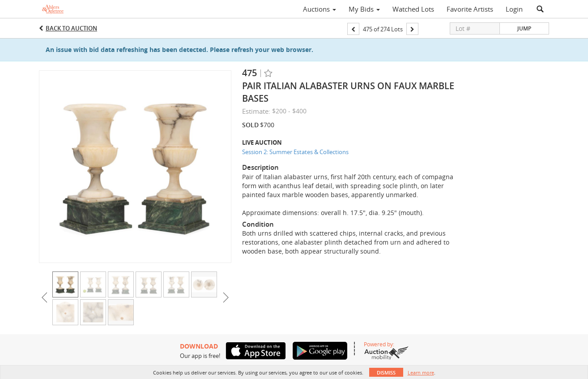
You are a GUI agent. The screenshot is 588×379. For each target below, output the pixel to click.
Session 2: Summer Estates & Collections (295, 152)
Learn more (421, 373)
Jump (524, 28)
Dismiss (386, 373)
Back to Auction (71, 28)
